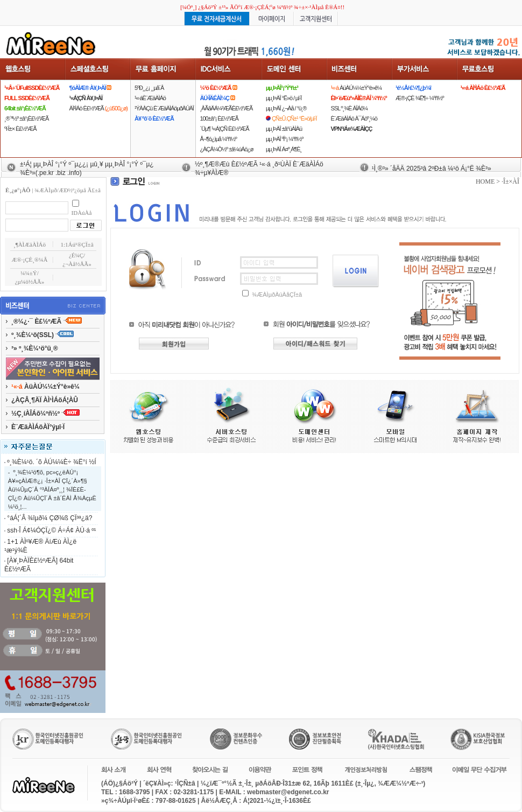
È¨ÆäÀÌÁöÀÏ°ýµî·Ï (38, 427)
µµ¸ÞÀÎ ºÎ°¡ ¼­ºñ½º (284, 139)
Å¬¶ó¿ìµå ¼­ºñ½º (218, 139)
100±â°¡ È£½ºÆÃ (219, 118)
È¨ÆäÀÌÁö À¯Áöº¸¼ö (354, 118)
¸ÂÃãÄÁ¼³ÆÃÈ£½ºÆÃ (226, 108)
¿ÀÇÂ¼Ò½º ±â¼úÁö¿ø (226, 149)
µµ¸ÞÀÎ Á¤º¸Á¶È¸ (284, 149)
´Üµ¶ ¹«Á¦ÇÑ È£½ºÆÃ (224, 129)
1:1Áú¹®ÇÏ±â (77, 244)
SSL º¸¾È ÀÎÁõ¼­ (349, 108)
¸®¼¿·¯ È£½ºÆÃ (47, 321)
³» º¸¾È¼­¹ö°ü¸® (35, 348)
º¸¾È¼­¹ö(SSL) (43, 335)
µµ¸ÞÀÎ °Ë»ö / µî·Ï (284, 98)
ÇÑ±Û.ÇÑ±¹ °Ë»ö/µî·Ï (294, 118)
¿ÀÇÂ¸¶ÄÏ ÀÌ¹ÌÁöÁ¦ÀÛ (45, 400)
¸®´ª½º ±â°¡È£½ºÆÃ (26, 118)
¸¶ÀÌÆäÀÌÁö (30, 244)
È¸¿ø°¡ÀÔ (18, 190)
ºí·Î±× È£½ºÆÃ (20, 129)
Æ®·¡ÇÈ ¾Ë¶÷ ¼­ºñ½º (419, 98)
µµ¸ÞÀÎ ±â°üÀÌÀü (284, 129)
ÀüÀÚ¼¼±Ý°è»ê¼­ (356, 88)
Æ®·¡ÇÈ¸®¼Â (30, 260)
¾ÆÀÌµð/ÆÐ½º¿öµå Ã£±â (68, 190)
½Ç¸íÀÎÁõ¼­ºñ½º (45, 414)
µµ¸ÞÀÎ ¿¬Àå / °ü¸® (286, 108)
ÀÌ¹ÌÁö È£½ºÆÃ (98, 108)
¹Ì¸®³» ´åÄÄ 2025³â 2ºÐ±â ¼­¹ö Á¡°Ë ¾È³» (432, 169)
